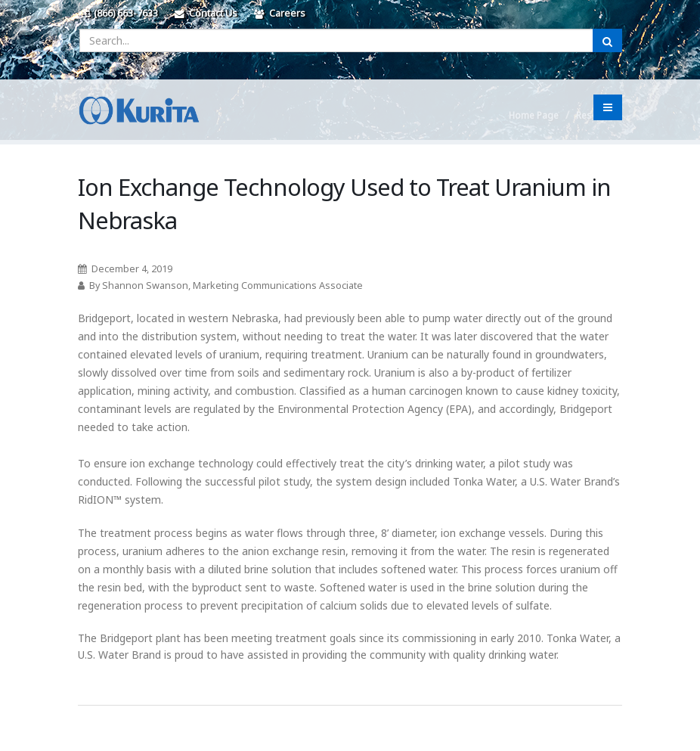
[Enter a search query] (336, 40)
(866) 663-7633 (122, 13)
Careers (280, 13)
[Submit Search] (607, 40)
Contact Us (206, 13)
